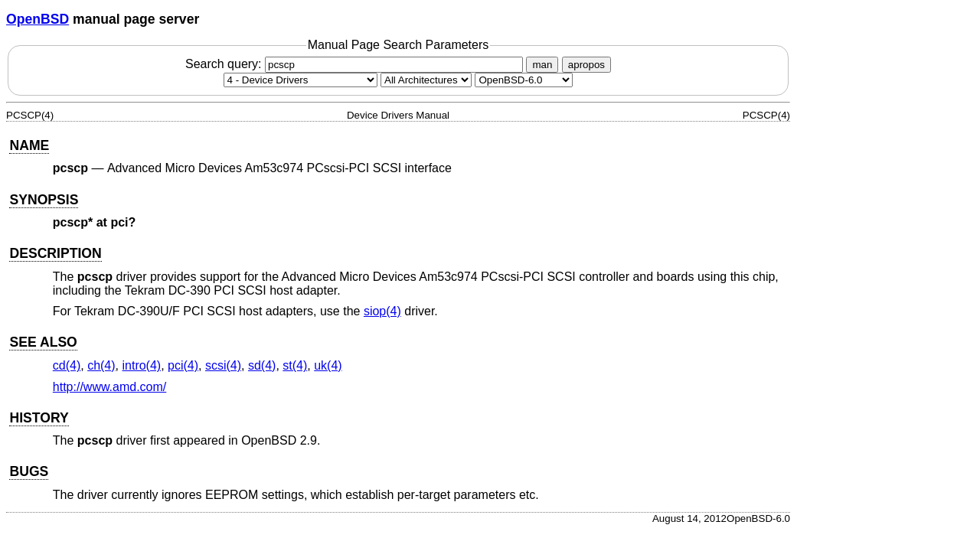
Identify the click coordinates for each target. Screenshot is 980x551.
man (542, 65)
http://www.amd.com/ (110, 387)
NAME (29, 145)
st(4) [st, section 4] (295, 365)
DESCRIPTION (55, 253)
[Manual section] (301, 80)
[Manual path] (524, 80)
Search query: (356, 64)
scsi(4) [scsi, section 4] (223, 365)
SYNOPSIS (44, 200)
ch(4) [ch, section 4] (101, 365)
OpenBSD (38, 19)
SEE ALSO (43, 342)
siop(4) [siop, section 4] (382, 311)
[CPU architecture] (426, 80)
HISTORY (39, 418)
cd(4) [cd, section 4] (67, 365)
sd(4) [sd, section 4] (262, 365)
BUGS (29, 471)
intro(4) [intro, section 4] (141, 365)
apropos (586, 65)
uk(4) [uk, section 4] (328, 365)
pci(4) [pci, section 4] (183, 365)
